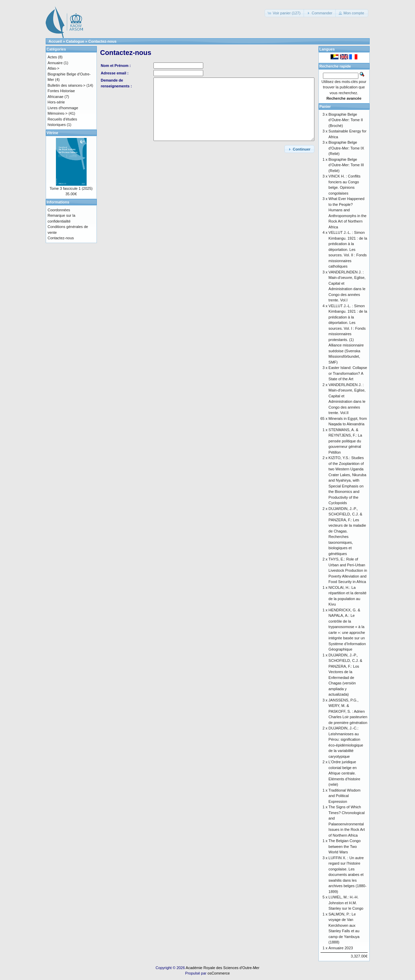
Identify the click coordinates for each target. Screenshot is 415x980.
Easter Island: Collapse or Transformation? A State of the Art (348, 373)
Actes (53, 57)
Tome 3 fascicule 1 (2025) (71, 188)
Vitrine (53, 133)
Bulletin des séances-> (67, 85)
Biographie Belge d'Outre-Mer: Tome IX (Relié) (346, 148)
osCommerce (219, 973)
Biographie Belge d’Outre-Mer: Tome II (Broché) (346, 120)
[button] (285, 13)
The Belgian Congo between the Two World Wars (344, 846)
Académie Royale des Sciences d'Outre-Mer (223, 968)
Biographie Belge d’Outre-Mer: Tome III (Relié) (346, 165)
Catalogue (75, 41)
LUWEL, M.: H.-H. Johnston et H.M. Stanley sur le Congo (346, 903)
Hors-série (56, 102)
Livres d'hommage (63, 108)
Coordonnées (59, 210)
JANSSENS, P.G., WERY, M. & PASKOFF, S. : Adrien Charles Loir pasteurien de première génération (348, 711)
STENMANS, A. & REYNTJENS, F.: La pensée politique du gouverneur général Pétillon (345, 441)
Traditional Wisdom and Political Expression (344, 796)
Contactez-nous (102, 41)
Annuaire (55, 63)
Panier (325, 106)
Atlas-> (54, 68)
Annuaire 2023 (341, 948)
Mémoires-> (58, 113)
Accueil (55, 41)
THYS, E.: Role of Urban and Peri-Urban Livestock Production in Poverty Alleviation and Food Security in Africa (348, 570)
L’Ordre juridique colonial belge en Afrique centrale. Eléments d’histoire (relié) (344, 773)
